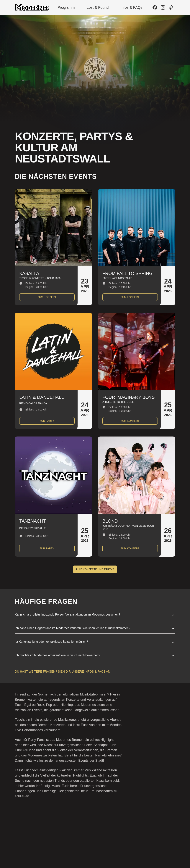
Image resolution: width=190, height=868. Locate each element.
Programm (66, 7)
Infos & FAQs (132, 7)
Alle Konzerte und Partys (95, 569)
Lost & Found (98, 7)
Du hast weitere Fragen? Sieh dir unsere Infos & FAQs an (63, 672)
